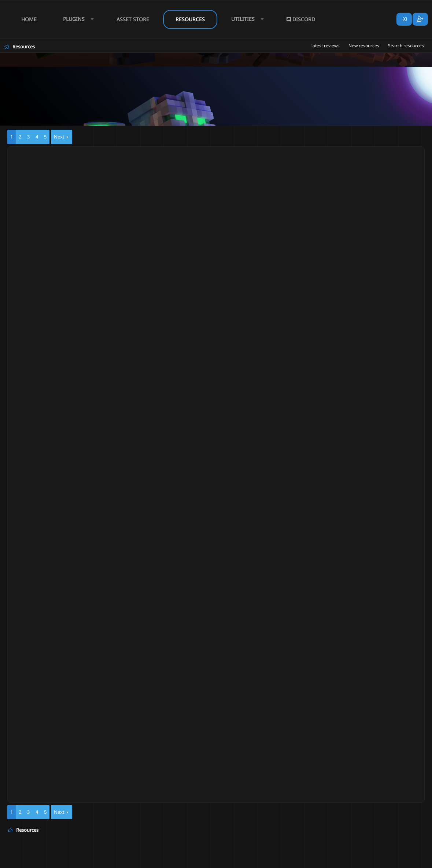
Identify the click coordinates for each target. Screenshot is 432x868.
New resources (364, 46)
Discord (301, 19)
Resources (190, 19)
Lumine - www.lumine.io (402, 861)
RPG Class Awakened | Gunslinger (81, 261)
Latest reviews (325, 46)
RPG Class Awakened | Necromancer (84, 159)
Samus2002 (50, 166)
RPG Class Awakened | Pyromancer (82, 225)
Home (29, 19)
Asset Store (133, 19)
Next (59, 137)
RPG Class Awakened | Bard (73, 192)
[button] (77, 19)
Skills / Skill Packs (124, 166)
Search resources (406, 46)
